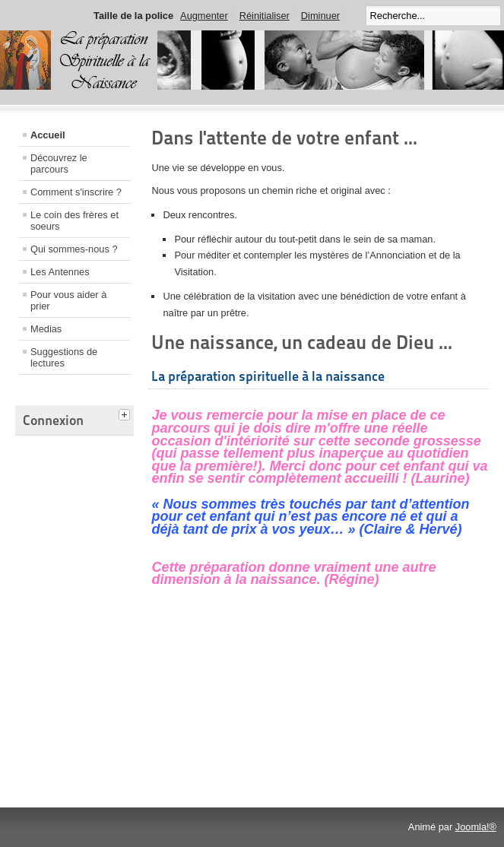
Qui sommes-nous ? (74, 249)
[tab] (126, 413)
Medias (46, 329)
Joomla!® (476, 827)
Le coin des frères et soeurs (74, 220)
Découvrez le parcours (59, 163)
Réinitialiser (265, 16)
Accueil (48, 135)
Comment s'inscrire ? (76, 192)
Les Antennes (60, 272)
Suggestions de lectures (64, 357)
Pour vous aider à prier (68, 300)
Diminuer (320, 16)
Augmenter (204, 16)
